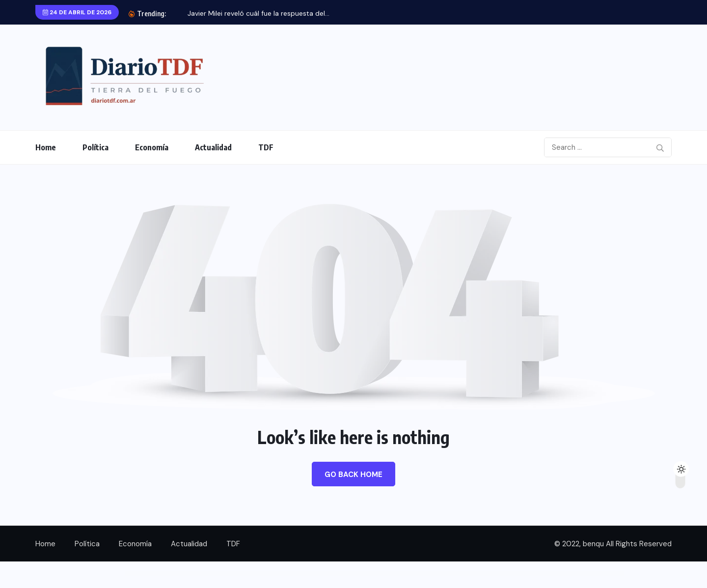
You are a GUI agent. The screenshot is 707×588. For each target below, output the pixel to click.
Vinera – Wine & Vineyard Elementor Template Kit (342, 574)
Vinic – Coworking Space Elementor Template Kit (400, 574)
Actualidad (213, 147)
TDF (266, 147)
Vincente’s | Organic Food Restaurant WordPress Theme (228, 574)
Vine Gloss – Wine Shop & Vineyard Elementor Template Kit (285, 574)
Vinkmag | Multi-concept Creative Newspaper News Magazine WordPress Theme (432, 574)
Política (95, 147)
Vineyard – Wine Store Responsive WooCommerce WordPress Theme (371, 574)
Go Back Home (353, 475)
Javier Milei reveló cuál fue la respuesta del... (258, 13)
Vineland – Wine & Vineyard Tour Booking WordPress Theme (315, 574)
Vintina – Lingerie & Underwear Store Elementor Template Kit (489, 574)
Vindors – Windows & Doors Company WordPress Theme (256, 574)
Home (46, 147)
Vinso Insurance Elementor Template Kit (463, 574)
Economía (152, 147)
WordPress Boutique (208, 574)
